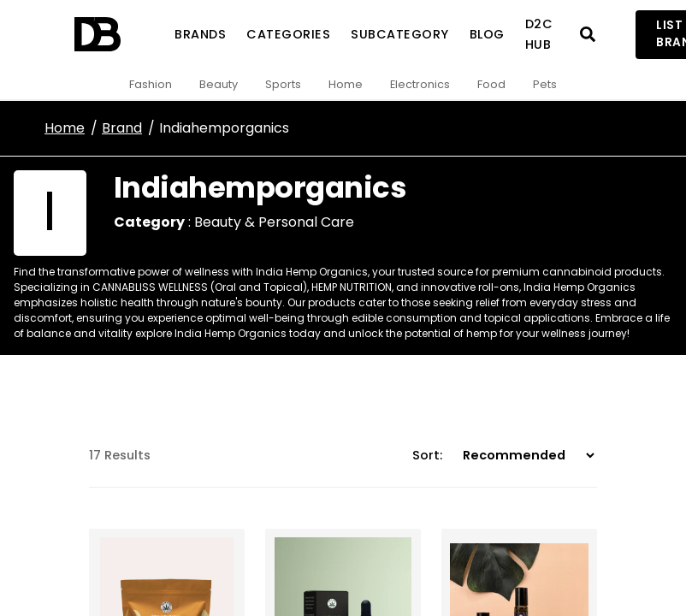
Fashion (151, 84)
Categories (288, 34)
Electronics (420, 84)
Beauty (219, 84)
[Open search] (588, 34)
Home (346, 84)
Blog (487, 34)
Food (491, 84)
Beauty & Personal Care (274, 222)
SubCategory (400, 34)
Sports (283, 84)
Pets (545, 84)
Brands (200, 34)
